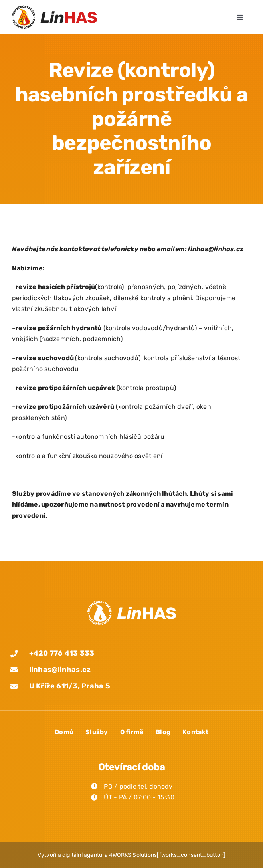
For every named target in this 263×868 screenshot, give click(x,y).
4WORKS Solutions (133, 855)
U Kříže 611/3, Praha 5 (70, 686)
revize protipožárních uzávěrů (65, 407)
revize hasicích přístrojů (55, 287)
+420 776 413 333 (62, 653)
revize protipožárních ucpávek (65, 388)
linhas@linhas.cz (60, 670)
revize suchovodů (45, 358)
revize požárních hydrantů (58, 328)
